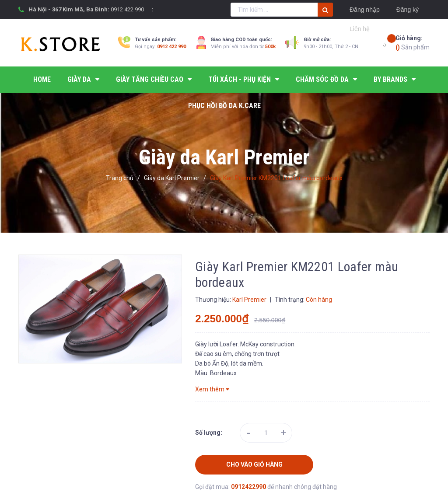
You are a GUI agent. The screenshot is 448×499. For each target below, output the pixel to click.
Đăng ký (408, 10)
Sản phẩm (413, 42)
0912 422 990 (127, 9)
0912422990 (249, 487)
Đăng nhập (365, 10)
